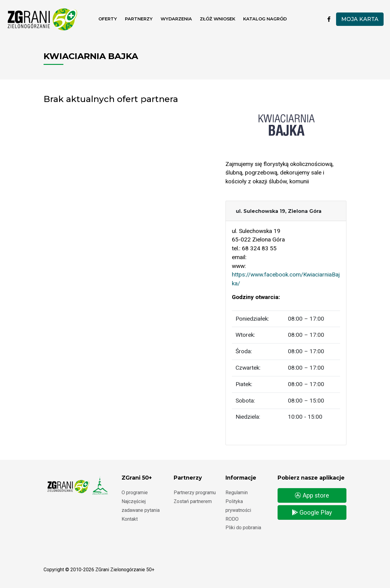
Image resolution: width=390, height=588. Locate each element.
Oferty (108, 19)
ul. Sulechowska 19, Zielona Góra (279, 211)
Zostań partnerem (193, 501)
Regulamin (237, 493)
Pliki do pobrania (243, 528)
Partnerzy (139, 19)
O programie (135, 493)
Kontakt (130, 519)
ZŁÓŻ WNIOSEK (218, 19)
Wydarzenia (176, 19)
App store (312, 495)
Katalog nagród (265, 19)
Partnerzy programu (195, 493)
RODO (232, 519)
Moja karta (360, 19)
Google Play (312, 512)
